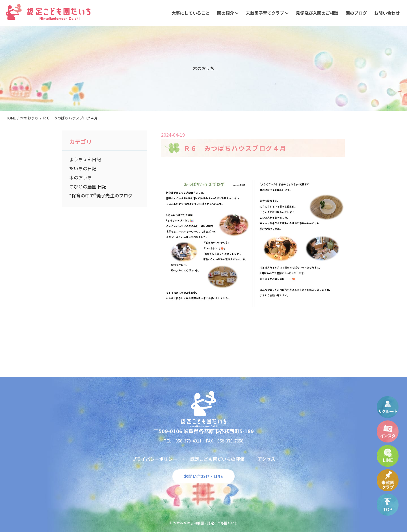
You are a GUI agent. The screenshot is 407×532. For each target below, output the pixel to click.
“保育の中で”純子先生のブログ (101, 195)
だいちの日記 (83, 168)
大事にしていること (191, 13)
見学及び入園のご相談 (317, 13)
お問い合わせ (387, 13)
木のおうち (81, 177)
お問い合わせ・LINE (203, 476)
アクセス (266, 459)
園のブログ (356, 13)
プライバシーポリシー (155, 459)
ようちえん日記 (85, 159)
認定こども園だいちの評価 (217, 459)
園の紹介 (228, 13)
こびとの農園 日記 (88, 186)
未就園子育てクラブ (267, 13)
